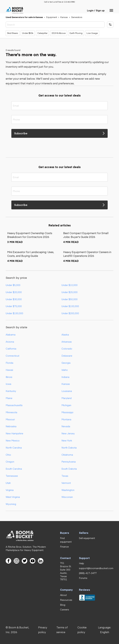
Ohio (8, 455)
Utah (8, 483)
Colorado (67, 348)
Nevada (66, 426)
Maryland (67, 398)
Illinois (9, 377)
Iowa (8, 384)
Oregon (10, 462)
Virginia (10, 490)
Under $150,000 (14, 313)
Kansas (66, 384)
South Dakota (69, 469)
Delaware (67, 356)
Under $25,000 (70, 292)
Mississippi (67, 412)
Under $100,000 (70, 306)
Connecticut (12, 356)
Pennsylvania (69, 462)
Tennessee (12, 476)
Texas (65, 476)
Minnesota (11, 412)
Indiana (65, 377)
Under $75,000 (14, 306)
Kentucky (11, 391)
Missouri (10, 419)
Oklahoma (67, 455)
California (11, 348)
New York (67, 440)
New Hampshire (14, 433)
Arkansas (67, 342)
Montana (66, 419)
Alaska (65, 334)
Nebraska (11, 426)
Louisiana (67, 391)
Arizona (10, 342)
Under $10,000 (70, 285)
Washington (68, 490)
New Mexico (13, 440)
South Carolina (14, 469)
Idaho (65, 370)
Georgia (66, 363)
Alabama (11, 334)
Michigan (66, 405)
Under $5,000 (13, 285)
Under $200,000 (70, 313)
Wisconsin (67, 497)
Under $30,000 (14, 299)
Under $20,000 (14, 292)
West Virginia (13, 497)
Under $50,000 (70, 299)
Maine (9, 398)
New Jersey (68, 433)
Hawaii (9, 370)
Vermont (66, 483)
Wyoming (11, 504)
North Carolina (14, 447)
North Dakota (69, 447)
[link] (70, 2)
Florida (9, 363)
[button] (111, 10)
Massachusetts (14, 405)
